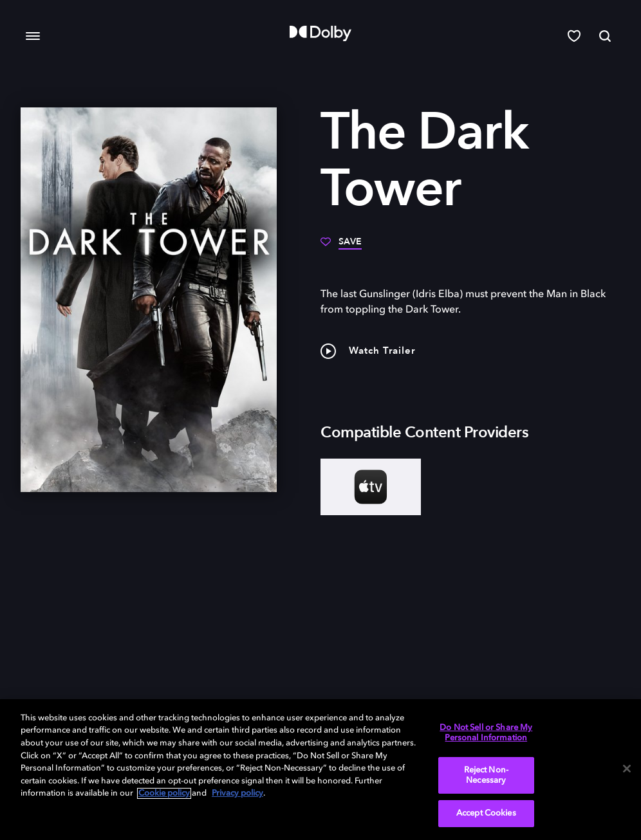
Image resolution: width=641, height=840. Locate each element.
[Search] (605, 36)
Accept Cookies (486, 813)
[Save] (341, 246)
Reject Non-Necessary (486, 775)
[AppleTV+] (371, 487)
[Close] (627, 769)
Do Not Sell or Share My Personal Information (486, 733)
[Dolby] (320, 33)
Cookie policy (164, 793)
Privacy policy (237, 793)
